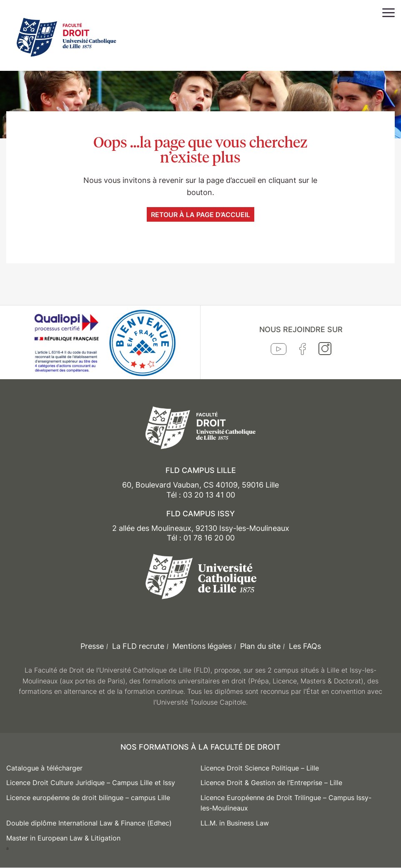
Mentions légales (202, 646)
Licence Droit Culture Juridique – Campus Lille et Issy (91, 783)
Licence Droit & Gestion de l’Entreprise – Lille (271, 783)
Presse (92, 646)
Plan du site (260, 646)
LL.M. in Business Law (235, 823)
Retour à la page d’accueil (200, 215)
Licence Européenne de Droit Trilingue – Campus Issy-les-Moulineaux (286, 803)
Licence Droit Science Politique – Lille (260, 768)
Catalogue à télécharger (44, 768)
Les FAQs (305, 646)
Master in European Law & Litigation (63, 838)
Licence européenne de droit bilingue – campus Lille (88, 798)
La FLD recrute (138, 646)
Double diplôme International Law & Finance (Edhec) (89, 823)
